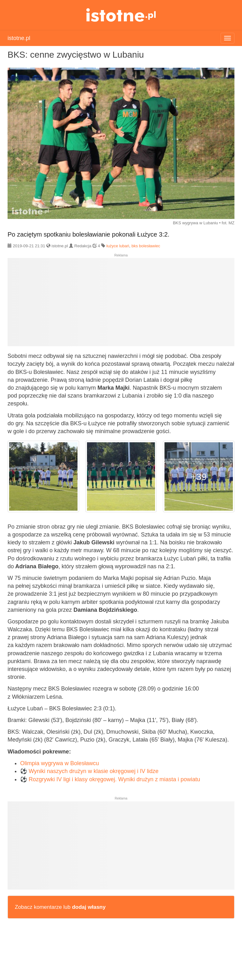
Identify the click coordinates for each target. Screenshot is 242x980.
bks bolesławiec (146, 246)
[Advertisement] (121, 305)
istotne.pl (121, 15)
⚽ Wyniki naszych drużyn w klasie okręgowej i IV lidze (89, 771)
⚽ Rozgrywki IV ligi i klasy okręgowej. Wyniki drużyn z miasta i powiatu (110, 779)
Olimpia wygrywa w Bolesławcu (60, 763)
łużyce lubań (118, 246)
